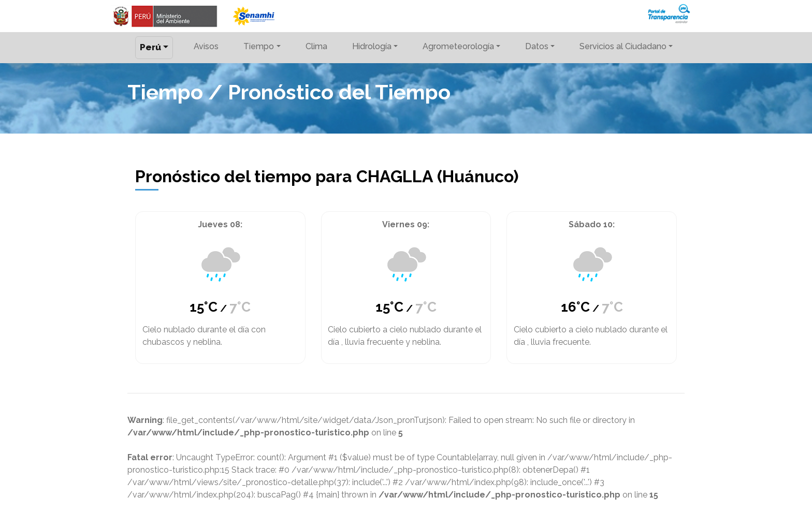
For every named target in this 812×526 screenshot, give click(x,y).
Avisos (206, 46)
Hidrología (372, 46)
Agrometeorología (458, 46)
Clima (316, 46)
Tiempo (259, 46)
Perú (150, 47)
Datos (537, 46)
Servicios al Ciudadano (623, 46)
